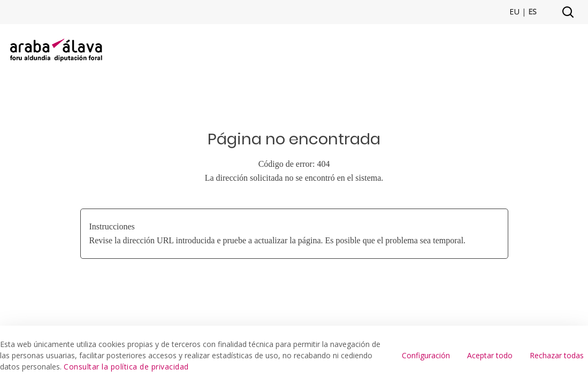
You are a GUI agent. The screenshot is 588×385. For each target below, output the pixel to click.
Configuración (426, 355)
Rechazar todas (557, 355)
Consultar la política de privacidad (126, 367)
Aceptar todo (490, 355)
